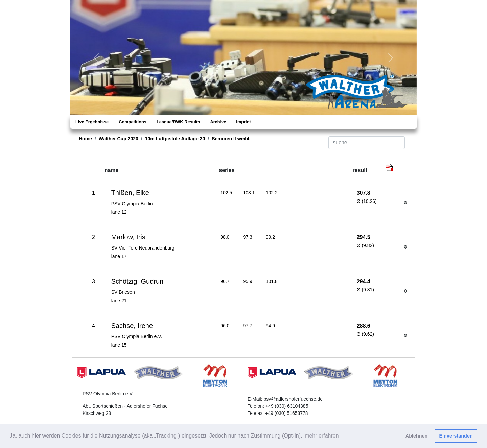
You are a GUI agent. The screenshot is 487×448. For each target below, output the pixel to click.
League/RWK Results (178, 122)
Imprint (243, 122)
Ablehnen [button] (417, 436)
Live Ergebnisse (92, 122)
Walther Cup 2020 (119, 139)
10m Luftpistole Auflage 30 (175, 139)
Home (85, 139)
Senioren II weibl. (231, 139)
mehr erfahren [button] (322, 436)
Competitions (133, 122)
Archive (218, 122)
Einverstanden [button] (456, 436)
